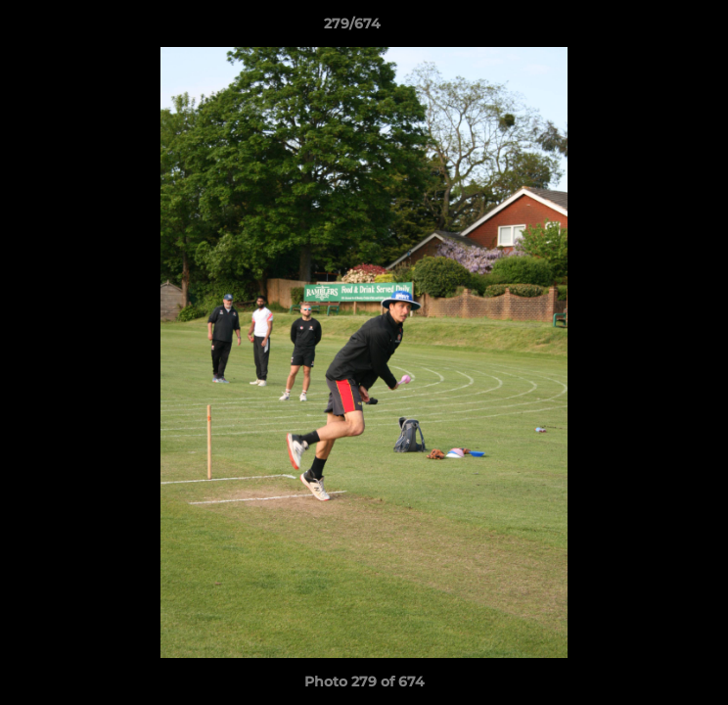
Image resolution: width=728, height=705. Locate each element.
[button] (658, 28)
